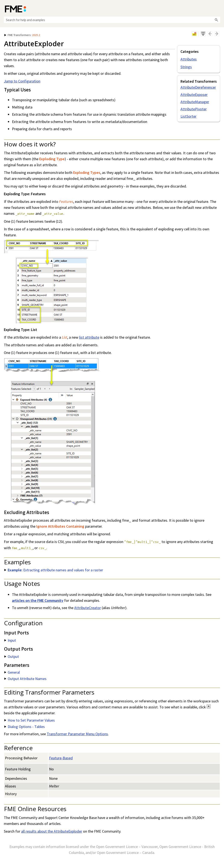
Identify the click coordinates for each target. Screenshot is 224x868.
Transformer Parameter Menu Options (77, 734)
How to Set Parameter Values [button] (30, 720)
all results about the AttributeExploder (52, 831)
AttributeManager (195, 102)
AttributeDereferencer (198, 87)
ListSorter (188, 116)
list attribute (89, 337)
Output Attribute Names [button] (25, 679)
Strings (186, 67)
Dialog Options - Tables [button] (25, 727)
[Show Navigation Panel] (218, 9)
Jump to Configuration (22, 81)
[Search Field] (112, 20)
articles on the (38, 600)
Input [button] (10, 640)
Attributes (189, 59)
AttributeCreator (88, 608)
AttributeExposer (194, 95)
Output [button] (12, 656)
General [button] (12, 672)
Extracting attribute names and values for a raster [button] (54, 570)
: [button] (22, 35)
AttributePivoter (194, 109)
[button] (216, 20)
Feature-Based (61, 758)
